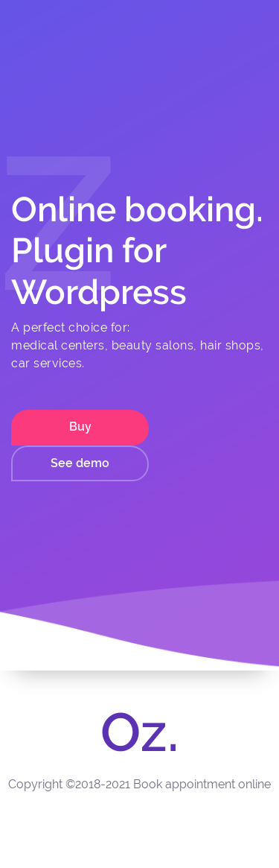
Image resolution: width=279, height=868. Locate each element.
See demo (80, 463)
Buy (80, 427)
